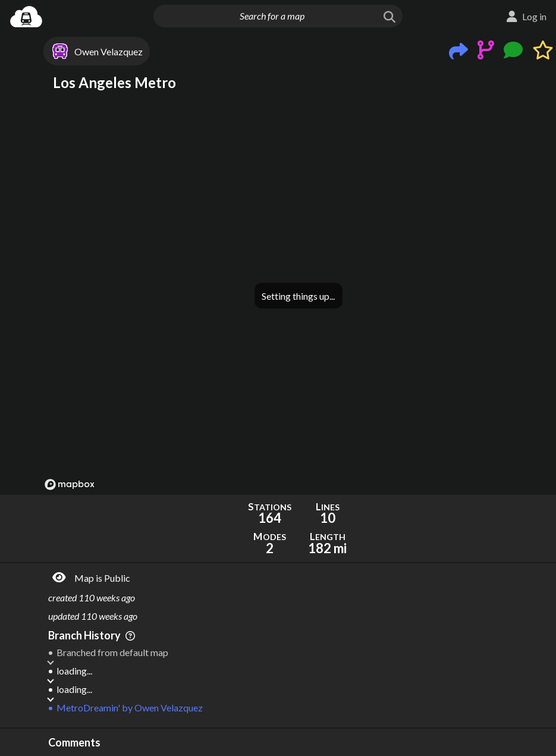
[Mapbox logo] (70, 484)
